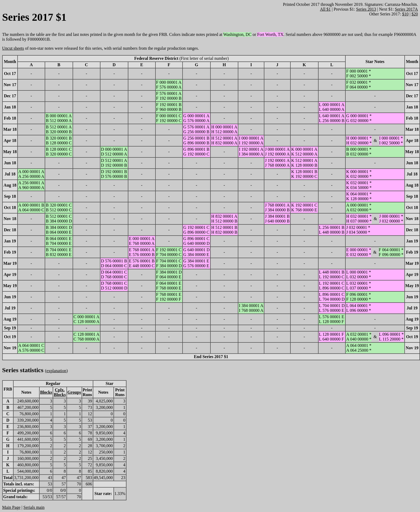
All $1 (325, 9)
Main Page (11, 507)
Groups (74, 392)
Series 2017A (406, 9)
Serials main (34, 507)
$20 (415, 14)
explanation (56, 371)
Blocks (46, 392)
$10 (405, 14)
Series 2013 (366, 9)
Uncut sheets (13, 48)
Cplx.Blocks (60, 392)
